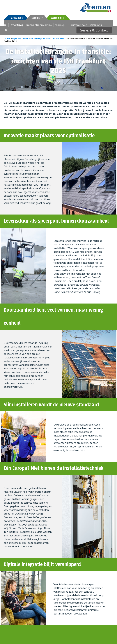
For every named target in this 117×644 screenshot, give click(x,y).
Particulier (16, 18)
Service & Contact (97, 25)
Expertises (14, 25)
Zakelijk (37, 18)
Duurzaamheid (60, 25)
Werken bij (58, 18)
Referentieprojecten (31, 25)
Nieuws (46, 25)
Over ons (74, 25)
